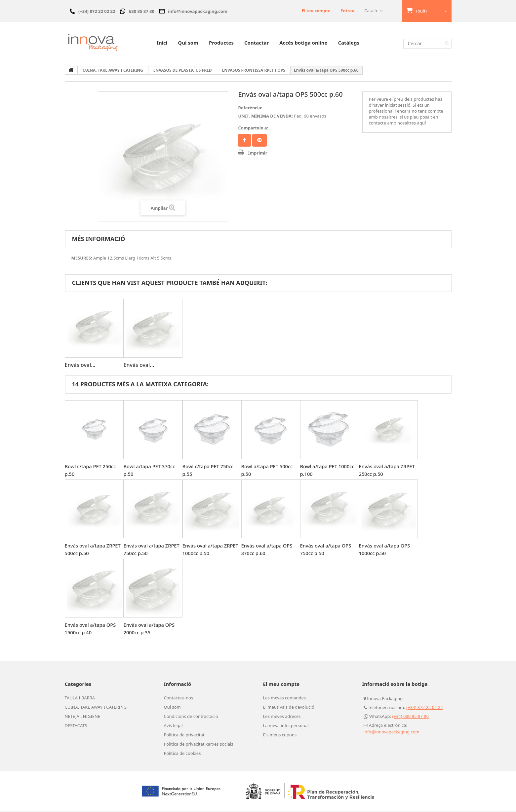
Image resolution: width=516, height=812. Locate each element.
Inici (162, 44)
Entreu (347, 11)
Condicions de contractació (191, 717)
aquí (422, 124)
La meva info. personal (286, 726)
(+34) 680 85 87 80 (410, 717)
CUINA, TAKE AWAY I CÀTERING (96, 708)
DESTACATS (76, 726)
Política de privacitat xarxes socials (199, 745)
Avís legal (173, 726)
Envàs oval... (80, 366)
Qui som (188, 44)
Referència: (250, 109)
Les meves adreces (282, 717)
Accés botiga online (303, 44)
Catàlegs (349, 44)
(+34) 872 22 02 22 (425, 708)
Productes (221, 44)
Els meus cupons (280, 736)
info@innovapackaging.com (392, 733)
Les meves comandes (285, 699)
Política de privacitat (184, 736)
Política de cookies (182, 754)
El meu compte (281, 685)
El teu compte (316, 11)
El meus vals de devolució (289, 708)
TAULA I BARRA (80, 699)
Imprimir (258, 154)
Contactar (257, 44)
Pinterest (259, 141)
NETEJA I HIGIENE (83, 717)
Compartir (244, 141)
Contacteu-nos (179, 699)
